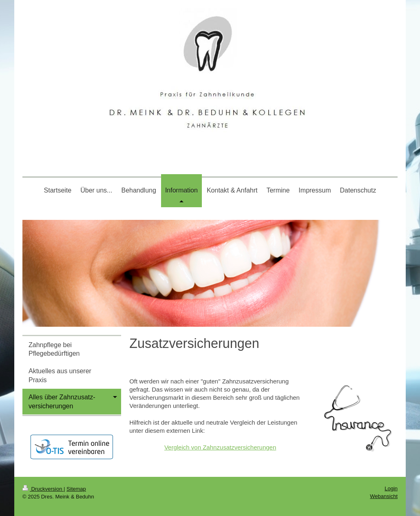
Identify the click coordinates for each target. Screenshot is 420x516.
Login (391, 488)
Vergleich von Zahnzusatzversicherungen (220, 447)
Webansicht (384, 496)
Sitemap (76, 489)
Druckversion (43, 489)
